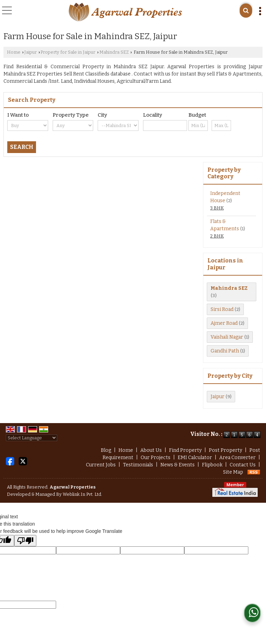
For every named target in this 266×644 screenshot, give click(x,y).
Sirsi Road (222, 309)
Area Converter (237, 458)
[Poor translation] (25, 541)
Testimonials (138, 465)
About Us (151, 450)
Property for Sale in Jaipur (68, 52)
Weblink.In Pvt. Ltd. (82, 494)
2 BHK (217, 236)
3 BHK (217, 208)
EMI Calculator (195, 458)
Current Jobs (101, 465)
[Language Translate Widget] (32, 438)
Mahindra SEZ (114, 52)
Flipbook (212, 465)
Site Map (233, 472)
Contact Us (243, 465)
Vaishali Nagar (227, 337)
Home (14, 52)
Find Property (185, 450)
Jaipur (30, 52)
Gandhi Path (225, 351)
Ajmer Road (224, 323)
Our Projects (156, 458)
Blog (106, 450)
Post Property (225, 450)
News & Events (178, 465)
